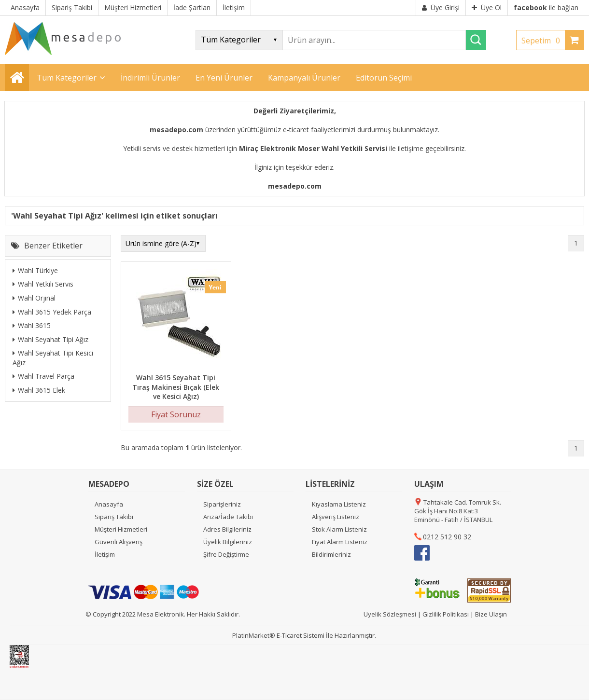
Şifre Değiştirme (226, 554)
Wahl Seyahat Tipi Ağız (50, 339)
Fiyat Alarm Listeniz (340, 542)
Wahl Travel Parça (43, 376)
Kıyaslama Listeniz (339, 504)
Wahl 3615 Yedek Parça (52, 312)
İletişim (105, 554)
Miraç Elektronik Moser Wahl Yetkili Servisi (313, 148)
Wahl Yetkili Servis (43, 284)
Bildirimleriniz (331, 554)
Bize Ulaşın (491, 614)
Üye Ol (487, 7)
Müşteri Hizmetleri (121, 529)
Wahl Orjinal (34, 298)
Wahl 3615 (32, 325)
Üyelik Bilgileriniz (228, 542)
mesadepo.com (176, 130)
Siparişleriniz (222, 504)
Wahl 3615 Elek (39, 390)
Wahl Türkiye (35, 270)
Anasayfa (109, 504)
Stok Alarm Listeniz (339, 529)
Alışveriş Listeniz (336, 517)
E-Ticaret (289, 635)
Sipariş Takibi (114, 517)
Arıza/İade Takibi (228, 517)
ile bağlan (546, 7)
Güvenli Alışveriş (119, 542)
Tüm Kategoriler (67, 78)
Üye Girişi (441, 7)
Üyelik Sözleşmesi (390, 614)
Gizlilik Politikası (446, 614)
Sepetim (543, 41)
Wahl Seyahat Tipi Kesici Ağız (53, 358)
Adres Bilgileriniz (227, 529)
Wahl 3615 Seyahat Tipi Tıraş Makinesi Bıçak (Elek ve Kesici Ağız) (176, 387)
